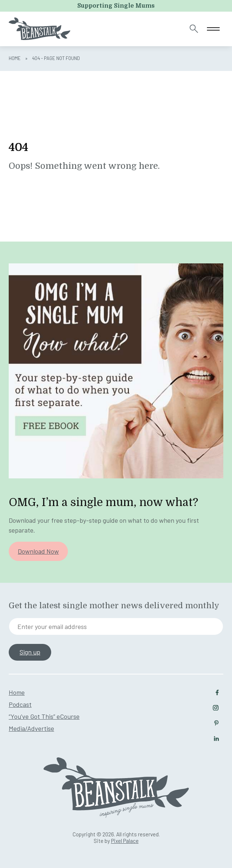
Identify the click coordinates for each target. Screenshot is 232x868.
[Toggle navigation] (213, 29)
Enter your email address (52, 626)
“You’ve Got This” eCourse (44, 716)
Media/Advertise (31, 728)
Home (15, 58)
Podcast (20, 704)
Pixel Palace (125, 841)
